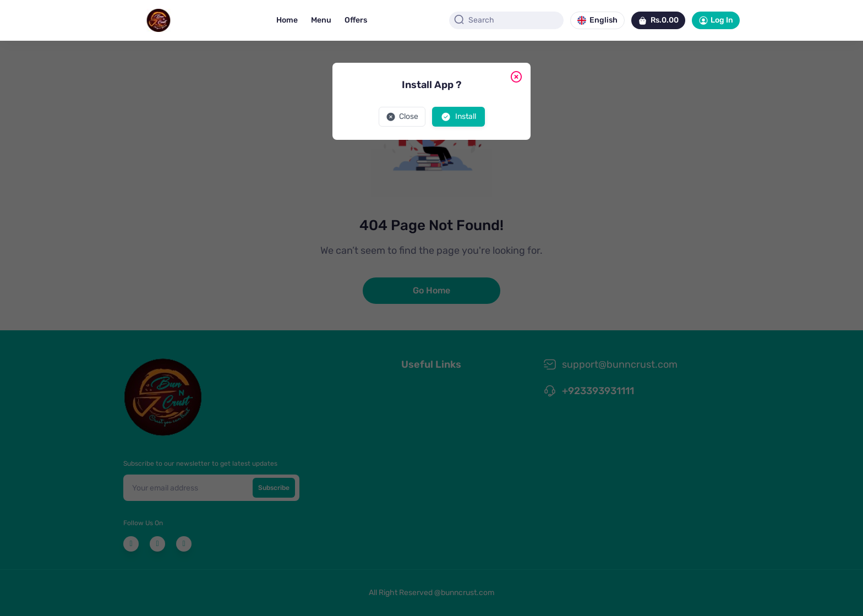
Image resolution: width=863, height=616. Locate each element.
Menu (321, 20)
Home (287, 20)
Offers (356, 20)
